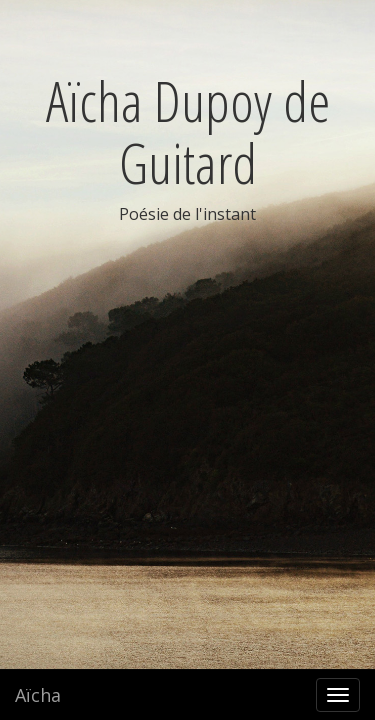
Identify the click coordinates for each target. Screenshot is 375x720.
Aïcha (38, 695)
